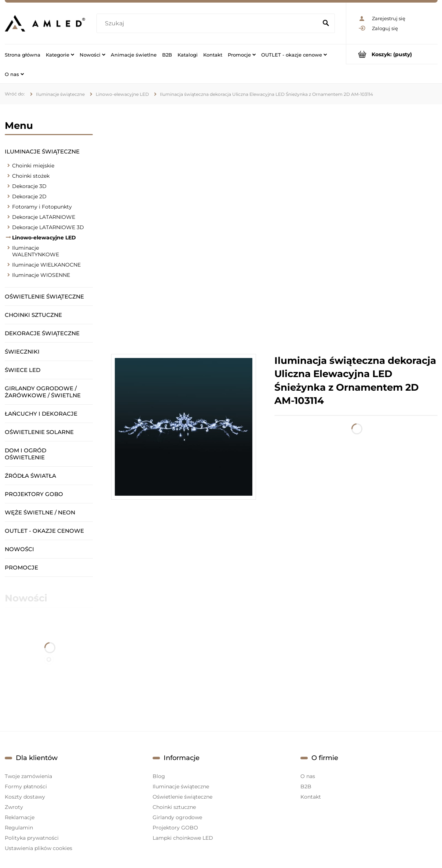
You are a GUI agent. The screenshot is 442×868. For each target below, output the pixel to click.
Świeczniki (22, 352)
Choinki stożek (31, 176)
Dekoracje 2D (29, 196)
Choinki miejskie (33, 166)
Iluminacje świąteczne (42, 151)
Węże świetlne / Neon (40, 512)
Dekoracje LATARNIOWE (44, 217)
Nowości (19, 549)
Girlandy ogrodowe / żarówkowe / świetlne (43, 392)
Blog (159, 776)
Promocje (21, 567)
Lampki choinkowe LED (183, 838)
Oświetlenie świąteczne (44, 296)
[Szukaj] (326, 23)
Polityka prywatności (32, 838)
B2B (306, 786)
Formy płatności (26, 786)
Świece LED (23, 370)
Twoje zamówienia (28, 776)
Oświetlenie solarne (39, 432)
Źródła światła (30, 476)
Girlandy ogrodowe (177, 817)
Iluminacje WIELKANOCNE (46, 265)
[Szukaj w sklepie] (209, 23)
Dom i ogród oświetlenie (25, 454)
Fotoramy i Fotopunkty (42, 207)
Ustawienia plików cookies (39, 848)
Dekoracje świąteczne (42, 333)
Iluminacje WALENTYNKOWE (36, 251)
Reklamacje (20, 817)
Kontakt (311, 797)
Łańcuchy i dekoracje (41, 414)
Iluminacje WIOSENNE (41, 275)
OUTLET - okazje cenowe (44, 531)
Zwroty (14, 807)
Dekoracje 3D (29, 186)
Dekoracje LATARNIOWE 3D (48, 227)
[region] (274, 229)
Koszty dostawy (25, 797)
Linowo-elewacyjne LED (44, 238)
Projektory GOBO (34, 494)
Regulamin (19, 828)
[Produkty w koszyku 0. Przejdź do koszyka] (392, 54)
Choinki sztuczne (33, 315)
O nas (308, 776)
